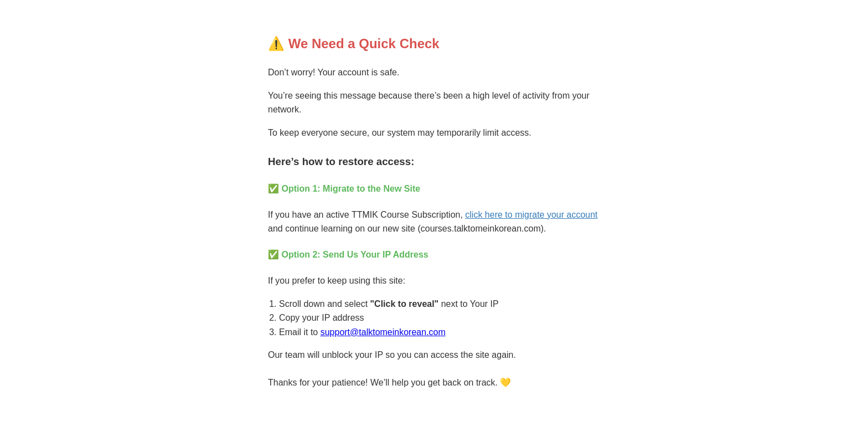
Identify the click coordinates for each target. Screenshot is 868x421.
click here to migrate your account (531, 215)
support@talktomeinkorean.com (383, 332)
